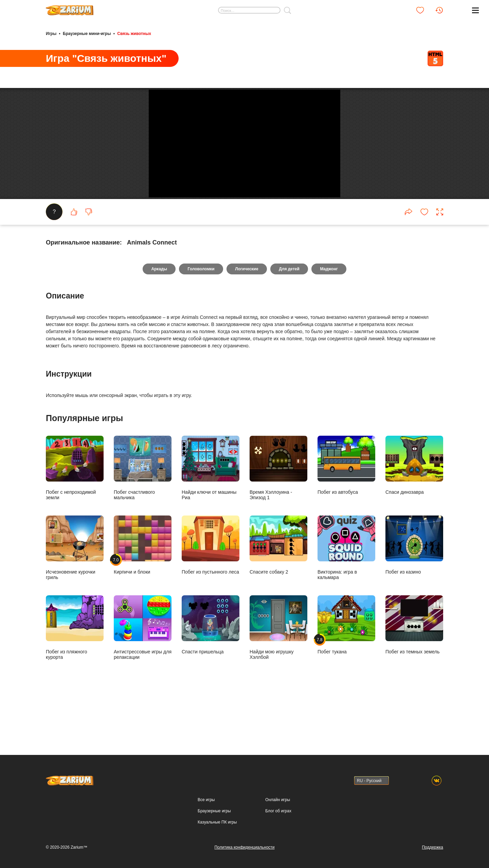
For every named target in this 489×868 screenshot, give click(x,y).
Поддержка (432, 847)
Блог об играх (278, 811)
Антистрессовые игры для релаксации (143, 674)
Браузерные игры (214, 811)
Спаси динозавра (414, 511)
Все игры (206, 800)
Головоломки (201, 315)
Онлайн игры (278, 800)
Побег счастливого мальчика (143, 514)
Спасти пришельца (211, 671)
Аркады (158, 315)
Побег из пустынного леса (211, 591)
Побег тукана (346, 671)
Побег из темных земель (414, 671)
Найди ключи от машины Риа (211, 514)
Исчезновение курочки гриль (75, 594)
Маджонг (330, 315)
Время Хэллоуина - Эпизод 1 (278, 514)
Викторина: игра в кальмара (346, 594)
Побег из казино (414, 591)
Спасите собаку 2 (278, 591)
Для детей (290, 315)
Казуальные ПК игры (217, 822)
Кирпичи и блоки (143, 591)
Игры (51, 33)
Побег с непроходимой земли (75, 514)
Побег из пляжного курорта (75, 674)
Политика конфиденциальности (244, 847)
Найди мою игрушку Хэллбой (278, 674)
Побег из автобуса (346, 511)
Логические (247, 315)
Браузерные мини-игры (87, 33)
